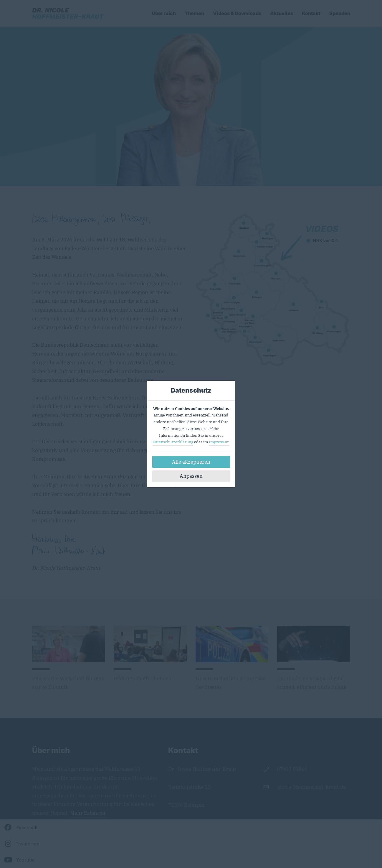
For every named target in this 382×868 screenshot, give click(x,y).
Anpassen (191, 476)
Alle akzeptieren (191, 462)
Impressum (219, 442)
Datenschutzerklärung (173, 442)
